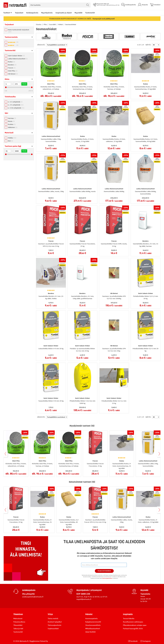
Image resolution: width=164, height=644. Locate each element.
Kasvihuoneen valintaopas (133, 622)
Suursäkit (53, 24)
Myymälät (78, 13)
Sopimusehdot (53, 629)
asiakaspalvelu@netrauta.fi (33, 597)
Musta (11, 121)
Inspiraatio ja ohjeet (64, 13)
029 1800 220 (83, 594)
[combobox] (60, 5)
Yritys (50, 614)
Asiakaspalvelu (32, 13)
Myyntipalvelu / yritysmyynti (89, 590)
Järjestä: (41, 45)
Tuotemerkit (90, 13)
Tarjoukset (19, 13)
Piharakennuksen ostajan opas (135, 625)
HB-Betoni (13, 74)
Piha (45, 24)
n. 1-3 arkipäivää (15, 102)
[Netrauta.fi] (15, 5)
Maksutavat (18, 618)
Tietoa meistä (53, 618)
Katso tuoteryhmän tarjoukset (19, 31)
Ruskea (12, 124)
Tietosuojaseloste (54, 625)
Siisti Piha (13, 71)
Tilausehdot (18, 625)
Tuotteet (7, 13)
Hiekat (61, 24)
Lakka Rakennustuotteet (18, 59)
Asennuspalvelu (91, 618)
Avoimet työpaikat (55, 622)
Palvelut (89, 614)
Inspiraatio (128, 614)
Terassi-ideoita (129, 618)
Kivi (11, 141)
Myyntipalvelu (47, 13)
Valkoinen (13, 127)
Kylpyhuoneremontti (93, 622)
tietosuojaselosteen (107, 578)
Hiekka (12, 138)
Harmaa (12, 118)
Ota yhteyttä (28, 594)
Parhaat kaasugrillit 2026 (133, 629)
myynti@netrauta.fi (84, 599)
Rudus (11, 62)
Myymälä (144, 590)
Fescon (12, 68)
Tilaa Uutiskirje (104, 571)
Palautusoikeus (19, 622)
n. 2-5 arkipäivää (16, 105)
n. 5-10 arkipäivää (16, 108)
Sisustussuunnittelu (93, 625)
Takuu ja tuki (18, 629)
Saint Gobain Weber (16, 56)
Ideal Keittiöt (90, 632)
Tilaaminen (18, 614)
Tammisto (145, 594)
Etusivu (39, 24)
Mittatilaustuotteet (93, 629)
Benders (12, 65)
